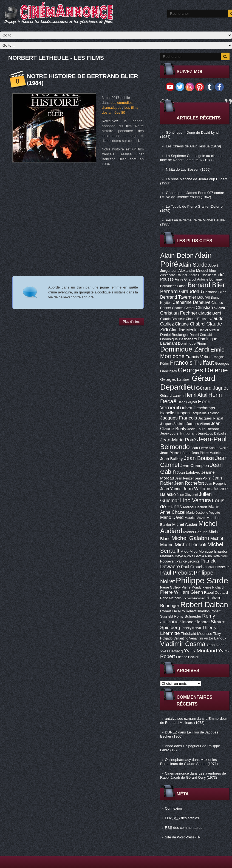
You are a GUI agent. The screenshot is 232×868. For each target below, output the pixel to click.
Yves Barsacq (171, 651)
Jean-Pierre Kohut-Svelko (210, 448)
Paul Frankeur (218, 567)
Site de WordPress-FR (183, 837)
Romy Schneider (188, 616)
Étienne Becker (187, 657)
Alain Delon (177, 255)
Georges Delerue (203, 370)
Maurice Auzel (195, 518)
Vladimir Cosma (183, 644)
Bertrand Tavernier (178, 297)
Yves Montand (200, 651)
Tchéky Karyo (191, 628)
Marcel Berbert (195, 507)
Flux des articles (182, 818)
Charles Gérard (183, 308)
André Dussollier (201, 275)
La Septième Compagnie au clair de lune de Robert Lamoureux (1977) (191, 158)
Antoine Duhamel (210, 279)
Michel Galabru (190, 538)
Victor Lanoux (215, 638)
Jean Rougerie (216, 484)
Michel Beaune (195, 532)
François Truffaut (192, 363)
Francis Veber (198, 357)
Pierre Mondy (192, 587)
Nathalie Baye (172, 556)
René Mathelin (171, 598)
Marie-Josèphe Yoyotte (203, 513)
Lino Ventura (196, 500)
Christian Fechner (179, 313)
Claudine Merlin (183, 330)
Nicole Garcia (194, 556)
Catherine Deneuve (191, 302)
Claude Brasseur (172, 319)
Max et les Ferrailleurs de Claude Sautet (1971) (189, 762)
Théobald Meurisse (196, 634)
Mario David (172, 517)
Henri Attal (196, 395)
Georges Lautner (176, 379)
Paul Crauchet (194, 567)
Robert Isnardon (198, 611)
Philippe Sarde (202, 580)
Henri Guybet (187, 402)
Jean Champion (195, 466)
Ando (169, 746)
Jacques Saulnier (173, 424)
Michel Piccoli (191, 545)
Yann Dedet (216, 645)
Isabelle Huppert (175, 413)
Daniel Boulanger (174, 335)
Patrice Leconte (188, 561)
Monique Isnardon (213, 551)
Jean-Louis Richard (203, 429)
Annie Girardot (185, 279)
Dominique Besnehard (178, 339)
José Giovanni (187, 495)
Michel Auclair (185, 524)
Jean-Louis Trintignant (178, 433)
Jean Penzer (184, 478)
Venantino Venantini (188, 638)
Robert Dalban (204, 605)
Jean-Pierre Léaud (175, 453)
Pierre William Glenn (182, 592)
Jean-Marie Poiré (178, 440)
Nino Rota (213, 556)
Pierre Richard (213, 587)
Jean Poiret (203, 478)
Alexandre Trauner (174, 275)
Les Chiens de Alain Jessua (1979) (193, 146)
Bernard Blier (206, 285)
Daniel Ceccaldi (201, 335)
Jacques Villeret (198, 424)
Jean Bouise (199, 458)
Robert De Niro (172, 611)
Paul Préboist (176, 573)
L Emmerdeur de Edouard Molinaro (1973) (194, 721)
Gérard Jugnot (212, 388)
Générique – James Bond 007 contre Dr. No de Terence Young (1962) (192, 195)
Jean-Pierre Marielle (206, 453)
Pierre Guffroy (170, 587)
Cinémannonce (177, 773)
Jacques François (179, 418)
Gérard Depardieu (188, 383)
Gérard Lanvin (172, 396)
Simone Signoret (195, 622)
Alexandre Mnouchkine (197, 271)
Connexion (173, 808)
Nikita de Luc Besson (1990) (188, 169)
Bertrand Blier (214, 292)
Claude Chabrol (190, 324)
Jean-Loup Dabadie (212, 433)
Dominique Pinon (192, 343)
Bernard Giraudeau (181, 292)
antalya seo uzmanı (180, 719)
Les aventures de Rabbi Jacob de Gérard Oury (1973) (193, 775)
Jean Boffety (172, 459)
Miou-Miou (189, 551)
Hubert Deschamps (198, 408)
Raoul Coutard (216, 593)
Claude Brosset (197, 319)
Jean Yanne (171, 489)
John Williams (197, 489)
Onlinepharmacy (178, 760)
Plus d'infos (131, 322)
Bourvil (203, 297)
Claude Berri (210, 313)
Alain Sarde (193, 265)
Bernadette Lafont (173, 286)
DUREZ (171, 732)
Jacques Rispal (210, 418)
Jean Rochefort (189, 483)
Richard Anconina (194, 598)
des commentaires (184, 828)
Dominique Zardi (185, 349)
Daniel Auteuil (209, 330)
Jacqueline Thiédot (205, 413)
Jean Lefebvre (189, 472)
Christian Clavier (212, 307)
